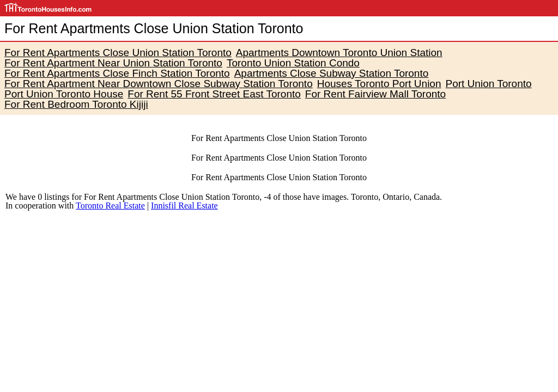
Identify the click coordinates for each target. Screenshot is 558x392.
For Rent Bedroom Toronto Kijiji (76, 104)
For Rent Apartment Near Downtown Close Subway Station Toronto (159, 84)
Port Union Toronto (489, 84)
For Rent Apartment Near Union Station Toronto (113, 63)
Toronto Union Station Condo (293, 63)
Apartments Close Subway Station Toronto (332, 73)
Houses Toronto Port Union (379, 84)
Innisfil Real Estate (184, 206)
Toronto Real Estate (110, 206)
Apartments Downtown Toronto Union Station (339, 53)
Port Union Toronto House (64, 94)
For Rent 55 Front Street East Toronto (214, 94)
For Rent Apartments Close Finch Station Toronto (117, 73)
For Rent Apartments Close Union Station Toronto (118, 53)
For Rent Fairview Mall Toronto (375, 94)
